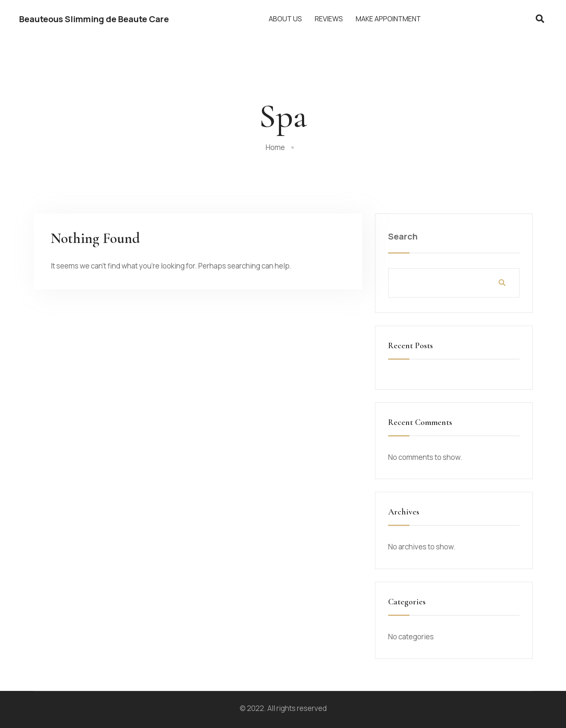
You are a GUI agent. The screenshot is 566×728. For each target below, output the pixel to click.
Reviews (329, 19)
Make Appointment (388, 19)
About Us (285, 19)
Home (275, 147)
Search (403, 236)
